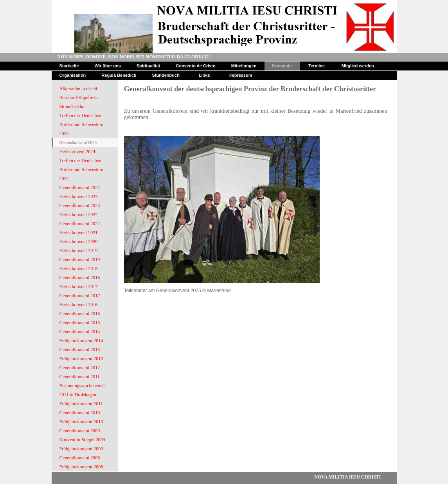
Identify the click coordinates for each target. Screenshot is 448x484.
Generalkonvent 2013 (80, 350)
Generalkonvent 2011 (80, 377)
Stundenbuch (166, 75)
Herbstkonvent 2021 (79, 233)
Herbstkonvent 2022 (79, 215)
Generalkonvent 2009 (80, 431)
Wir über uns (108, 66)
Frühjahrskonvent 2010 (81, 422)
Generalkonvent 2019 (80, 260)
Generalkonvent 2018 (80, 278)
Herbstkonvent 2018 (79, 269)
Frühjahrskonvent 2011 (81, 404)
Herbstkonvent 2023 (79, 197)
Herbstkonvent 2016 (79, 305)
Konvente (282, 66)
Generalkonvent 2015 (80, 323)
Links (204, 75)
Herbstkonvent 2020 (79, 242)
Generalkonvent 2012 (80, 368)
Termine (317, 66)
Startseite (69, 66)
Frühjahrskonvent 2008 (81, 467)
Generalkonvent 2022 (80, 224)
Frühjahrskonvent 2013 (81, 359)
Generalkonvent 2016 (80, 314)
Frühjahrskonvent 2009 (81, 449)
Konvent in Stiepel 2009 (82, 440)
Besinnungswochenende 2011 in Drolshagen (82, 390)
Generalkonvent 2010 (80, 413)
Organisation (73, 75)
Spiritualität (148, 66)
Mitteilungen (244, 66)
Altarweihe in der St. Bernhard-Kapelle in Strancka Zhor (79, 98)
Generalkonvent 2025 (78, 143)
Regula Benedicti (119, 75)
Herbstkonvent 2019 (79, 251)
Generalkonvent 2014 (80, 332)
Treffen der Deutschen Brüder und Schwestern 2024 (82, 170)
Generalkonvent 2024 (80, 188)
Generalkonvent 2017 (80, 296)
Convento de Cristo (195, 66)
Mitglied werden (358, 66)
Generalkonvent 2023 (80, 206)
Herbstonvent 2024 (77, 152)
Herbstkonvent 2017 (79, 287)
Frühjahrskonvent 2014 (81, 341)
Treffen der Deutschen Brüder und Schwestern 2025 (82, 125)
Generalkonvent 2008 (80, 458)
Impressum (241, 75)
